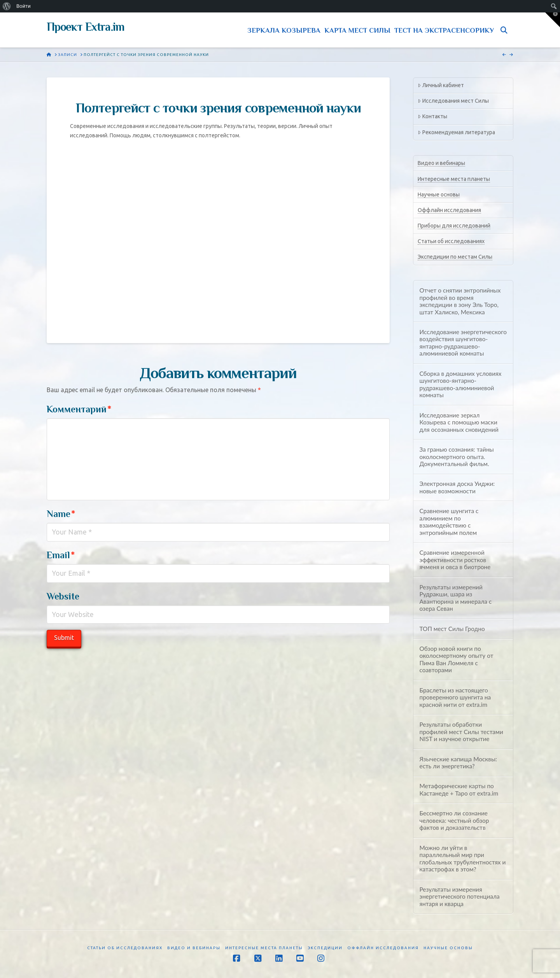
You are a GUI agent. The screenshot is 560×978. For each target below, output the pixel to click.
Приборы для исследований (454, 226)
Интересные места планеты (454, 179)
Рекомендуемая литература (456, 132)
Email (61, 555)
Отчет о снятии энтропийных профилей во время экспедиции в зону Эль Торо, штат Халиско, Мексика (460, 301)
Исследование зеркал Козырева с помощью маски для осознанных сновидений (459, 422)
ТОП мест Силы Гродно (452, 629)
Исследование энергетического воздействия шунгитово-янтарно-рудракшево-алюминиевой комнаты (463, 343)
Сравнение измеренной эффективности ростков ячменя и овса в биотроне (455, 560)
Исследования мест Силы (453, 101)
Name (61, 514)
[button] (553, 20)
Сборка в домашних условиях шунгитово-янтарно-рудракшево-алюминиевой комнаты (460, 384)
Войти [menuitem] (24, 6)
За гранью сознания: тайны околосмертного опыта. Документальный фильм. (456, 457)
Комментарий (79, 409)
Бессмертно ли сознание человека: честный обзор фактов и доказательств (454, 820)
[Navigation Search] (506, 30)
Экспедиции (325, 948)
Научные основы (439, 195)
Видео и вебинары (441, 163)
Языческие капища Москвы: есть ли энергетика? (458, 763)
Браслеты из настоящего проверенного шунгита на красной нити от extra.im (455, 697)
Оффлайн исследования (449, 210)
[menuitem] (7, 6)
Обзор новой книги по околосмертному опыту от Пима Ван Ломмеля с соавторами (456, 659)
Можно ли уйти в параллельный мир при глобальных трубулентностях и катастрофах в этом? (462, 859)
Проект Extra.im (86, 27)
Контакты (432, 116)
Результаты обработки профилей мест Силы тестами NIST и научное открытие (461, 732)
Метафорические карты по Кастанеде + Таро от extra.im (459, 790)
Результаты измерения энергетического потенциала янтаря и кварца (459, 897)
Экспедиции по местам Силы (455, 257)
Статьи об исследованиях (451, 241)
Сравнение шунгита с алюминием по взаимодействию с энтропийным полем (449, 522)
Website (63, 596)
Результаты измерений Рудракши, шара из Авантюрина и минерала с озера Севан (455, 598)
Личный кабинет (441, 85)
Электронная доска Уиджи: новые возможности (457, 487)
